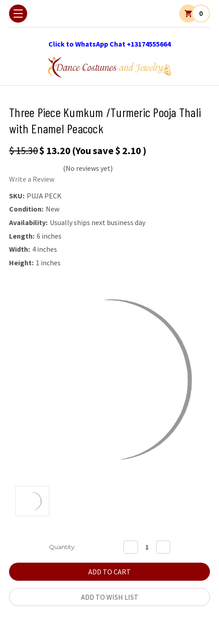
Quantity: (62, 547)
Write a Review (32, 179)
